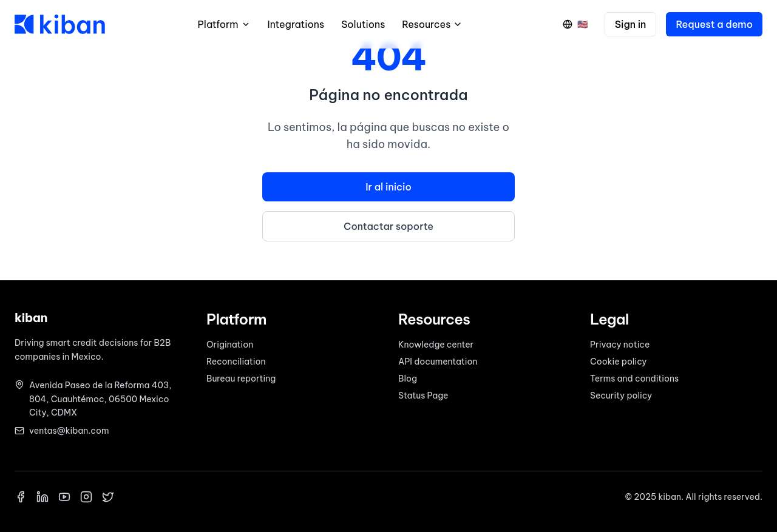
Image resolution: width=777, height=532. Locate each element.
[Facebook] (21, 497)
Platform (224, 24)
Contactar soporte (388, 226)
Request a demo (714, 24)
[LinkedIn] (42, 497)
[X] (108, 497)
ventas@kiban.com (69, 431)
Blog (408, 379)
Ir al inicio (388, 187)
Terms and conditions (634, 379)
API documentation (438, 362)
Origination (230, 345)
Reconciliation (236, 362)
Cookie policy (618, 362)
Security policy (621, 396)
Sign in (631, 24)
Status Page (423, 396)
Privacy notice (620, 345)
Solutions (363, 24)
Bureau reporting (241, 379)
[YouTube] (64, 497)
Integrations (296, 24)
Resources (432, 24)
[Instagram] (86, 497)
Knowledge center (436, 345)
